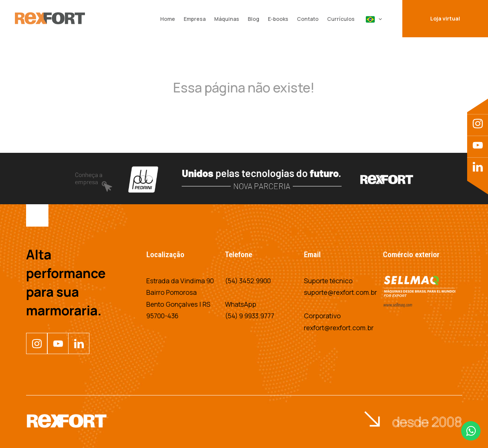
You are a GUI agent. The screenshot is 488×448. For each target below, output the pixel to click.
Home (168, 19)
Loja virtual (445, 18)
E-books (278, 19)
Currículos (341, 19)
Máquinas (227, 19)
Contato (308, 19)
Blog (253, 19)
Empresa (195, 19)
